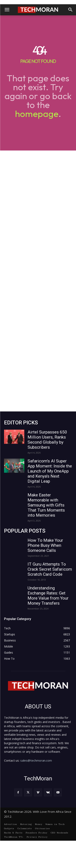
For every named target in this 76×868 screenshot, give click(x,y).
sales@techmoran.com (36, 760)
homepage (37, 114)
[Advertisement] (38, 281)
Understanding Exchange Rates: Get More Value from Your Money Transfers (48, 596)
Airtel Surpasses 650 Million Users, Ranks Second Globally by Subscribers (47, 440)
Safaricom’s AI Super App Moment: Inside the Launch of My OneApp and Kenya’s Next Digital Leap (50, 471)
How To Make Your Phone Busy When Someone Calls (45, 545)
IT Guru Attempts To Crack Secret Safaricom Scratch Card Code (50, 569)
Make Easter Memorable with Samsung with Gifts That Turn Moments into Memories (46, 505)
